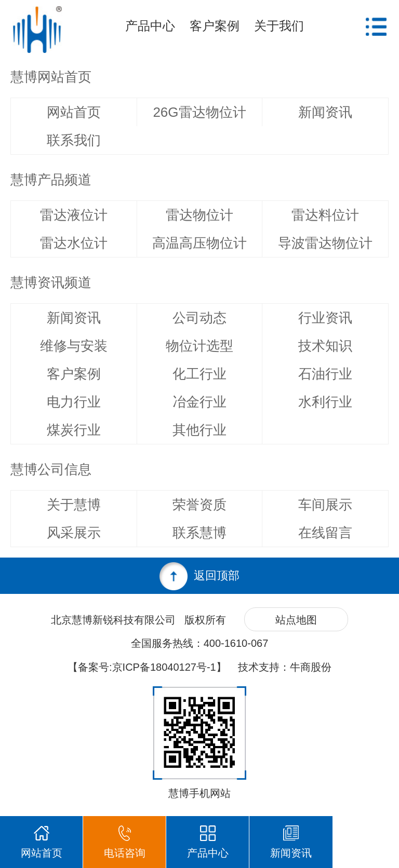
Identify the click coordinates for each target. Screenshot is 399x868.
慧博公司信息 (51, 469)
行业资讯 (325, 318)
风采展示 (74, 533)
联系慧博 (199, 533)
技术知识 (325, 346)
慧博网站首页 (51, 77)
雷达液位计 (74, 215)
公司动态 (199, 318)
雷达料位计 (325, 215)
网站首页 (74, 112)
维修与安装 (74, 346)
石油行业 (325, 374)
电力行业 (74, 402)
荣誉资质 (199, 505)
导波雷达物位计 (325, 243)
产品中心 (150, 26)
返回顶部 (199, 576)
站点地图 (296, 620)
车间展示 (325, 505)
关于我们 (279, 26)
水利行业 (325, 402)
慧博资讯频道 (51, 282)
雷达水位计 (74, 243)
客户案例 (215, 26)
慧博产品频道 (51, 180)
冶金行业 (199, 402)
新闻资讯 (325, 112)
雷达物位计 (199, 215)
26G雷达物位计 (199, 112)
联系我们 (74, 140)
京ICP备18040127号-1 (164, 667)
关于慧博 (74, 505)
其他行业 (199, 430)
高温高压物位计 (199, 243)
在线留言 (325, 533)
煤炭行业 (74, 430)
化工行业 (199, 374)
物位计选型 (199, 346)
